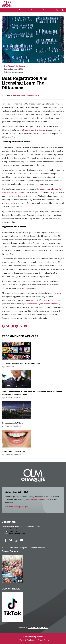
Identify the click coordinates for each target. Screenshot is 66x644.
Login (53, 10)
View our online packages (16, 507)
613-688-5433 (12, 529)
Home (15, 10)
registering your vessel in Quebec (44, 304)
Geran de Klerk (20, 95)
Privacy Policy (43, 640)
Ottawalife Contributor (16, 66)
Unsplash (35, 95)
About (20, 10)
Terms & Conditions (27, 640)
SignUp (58, 10)
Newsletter (46, 10)
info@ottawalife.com (40, 500)
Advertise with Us (29, 10)
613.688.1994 (12, 531)
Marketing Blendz (38, 627)
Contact (39, 10)
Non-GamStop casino (33, 637)
